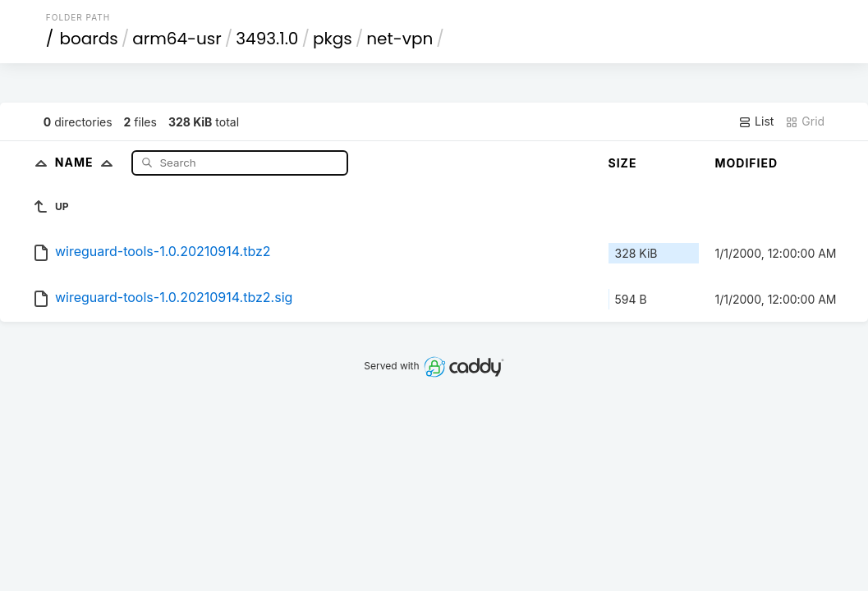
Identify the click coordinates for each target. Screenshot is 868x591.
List (756, 121)
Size (623, 163)
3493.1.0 (267, 39)
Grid (805, 121)
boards (88, 39)
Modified (747, 163)
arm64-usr (177, 39)
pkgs (333, 39)
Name (87, 162)
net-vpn (400, 39)
